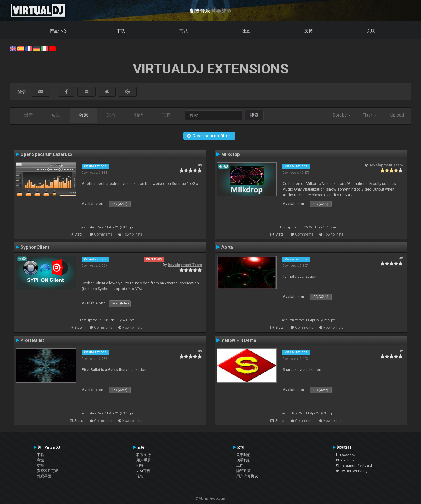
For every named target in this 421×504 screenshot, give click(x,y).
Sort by (342, 115)
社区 (246, 31)
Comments (103, 234)
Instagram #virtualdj (354, 465)
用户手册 (144, 460)
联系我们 (243, 460)
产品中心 (58, 31)
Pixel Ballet (32, 340)
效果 (84, 115)
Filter (369, 115)
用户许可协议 (247, 476)
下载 (121, 31)
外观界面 (44, 476)
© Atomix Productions (211, 498)
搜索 (254, 115)
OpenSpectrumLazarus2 (46, 154)
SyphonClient (35, 247)
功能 (40, 465)
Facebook (346, 455)
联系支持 (144, 455)
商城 (184, 31)
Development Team (386, 165)
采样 (111, 115)
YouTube (345, 460)
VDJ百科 (143, 471)
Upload (397, 115)
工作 (240, 465)
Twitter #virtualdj (352, 471)
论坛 (140, 476)
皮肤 (56, 115)
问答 (140, 465)
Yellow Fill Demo (239, 340)
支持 (309, 31)
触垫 (139, 115)
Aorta (227, 247)
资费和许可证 (48, 471)
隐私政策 (243, 471)
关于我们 (243, 455)
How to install (133, 234)
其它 (166, 115)
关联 (371, 31)
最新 (28, 115)
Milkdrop (231, 154)
